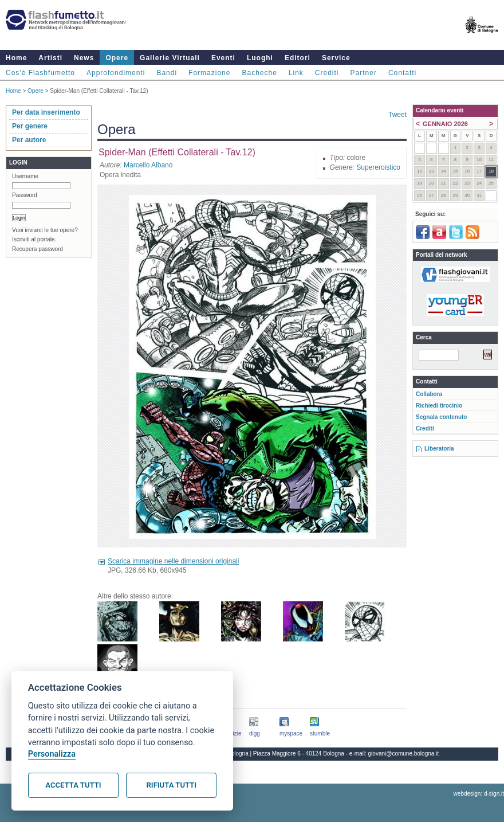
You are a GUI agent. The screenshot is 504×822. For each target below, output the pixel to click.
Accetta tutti (73, 785)
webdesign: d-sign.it (479, 794)
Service (336, 58)
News (84, 58)
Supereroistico (378, 167)
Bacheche (259, 73)
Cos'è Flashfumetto (40, 73)
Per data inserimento (46, 112)
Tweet (397, 115)
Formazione (209, 73)
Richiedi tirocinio (439, 406)
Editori (298, 58)
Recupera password (38, 249)
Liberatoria (439, 449)
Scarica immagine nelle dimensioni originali (173, 561)
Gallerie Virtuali (170, 58)
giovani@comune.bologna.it (404, 753)
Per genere (30, 126)
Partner (364, 73)
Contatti (402, 73)
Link (296, 73)
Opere (117, 58)
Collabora (429, 394)
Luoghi (260, 58)
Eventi (223, 58)
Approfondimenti (116, 73)
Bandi (167, 73)
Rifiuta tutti (172, 785)
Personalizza (52, 754)
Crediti (327, 73)
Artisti (50, 58)
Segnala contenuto (441, 417)
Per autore (29, 140)
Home (16, 58)
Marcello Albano (148, 165)
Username (25, 176)
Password (25, 195)
